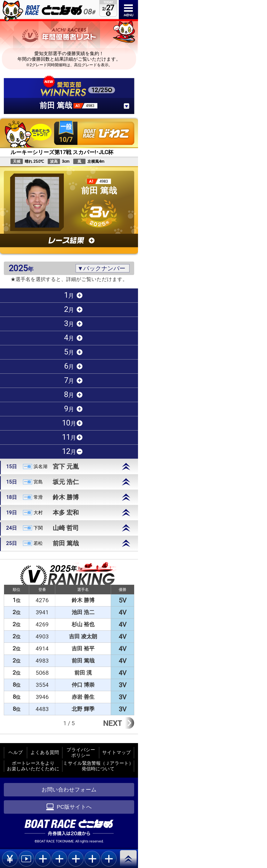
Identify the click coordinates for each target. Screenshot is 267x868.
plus (43, 859)
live (26, 859)
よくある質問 (45, 752)
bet (10, 859)
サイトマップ (117, 752)
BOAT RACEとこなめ (60, 10)
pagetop (129, 859)
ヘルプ (16, 752)
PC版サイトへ (69, 807)
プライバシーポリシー (81, 752)
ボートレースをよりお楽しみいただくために (33, 766)
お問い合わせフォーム (69, 790)
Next (118, 723)
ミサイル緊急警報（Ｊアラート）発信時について (98, 766)
